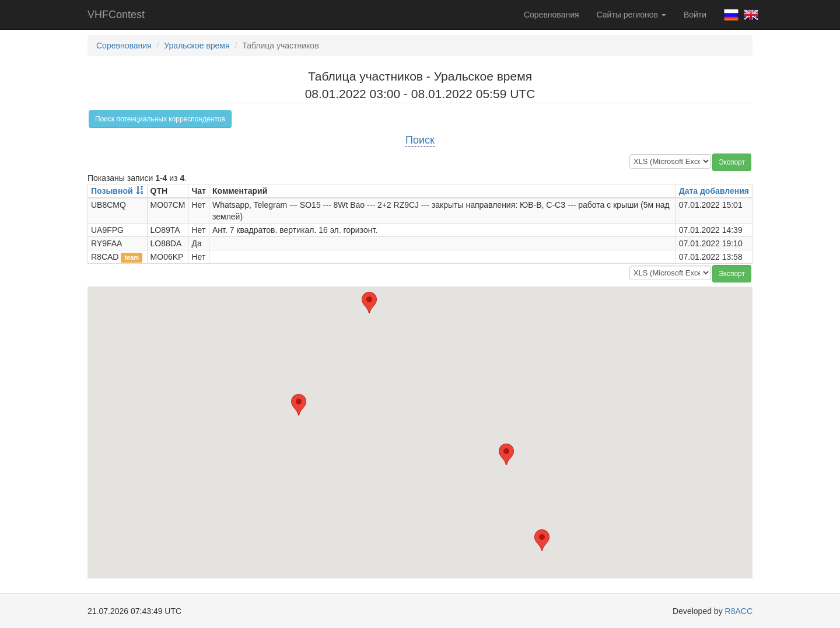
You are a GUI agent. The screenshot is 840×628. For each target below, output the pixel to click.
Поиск (420, 140)
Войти (695, 15)
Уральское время (197, 46)
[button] (506, 454)
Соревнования (552, 15)
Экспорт (732, 162)
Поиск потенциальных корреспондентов (160, 119)
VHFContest (116, 15)
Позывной (112, 191)
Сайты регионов (631, 15)
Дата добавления (714, 191)
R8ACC (739, 611)
